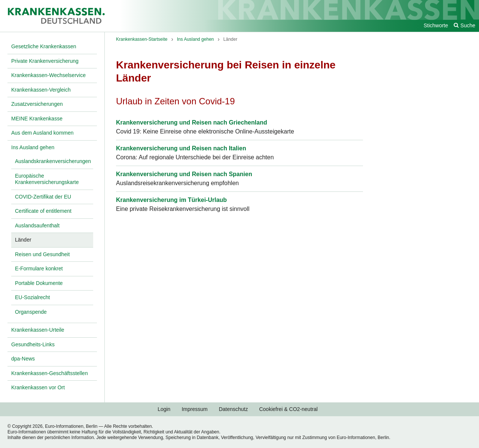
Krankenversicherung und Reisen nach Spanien (184, 174)
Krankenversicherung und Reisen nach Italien (181, 148)
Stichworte (436, 25)
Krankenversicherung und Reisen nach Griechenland (192, 122)
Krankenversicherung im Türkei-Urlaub (171, 200)
